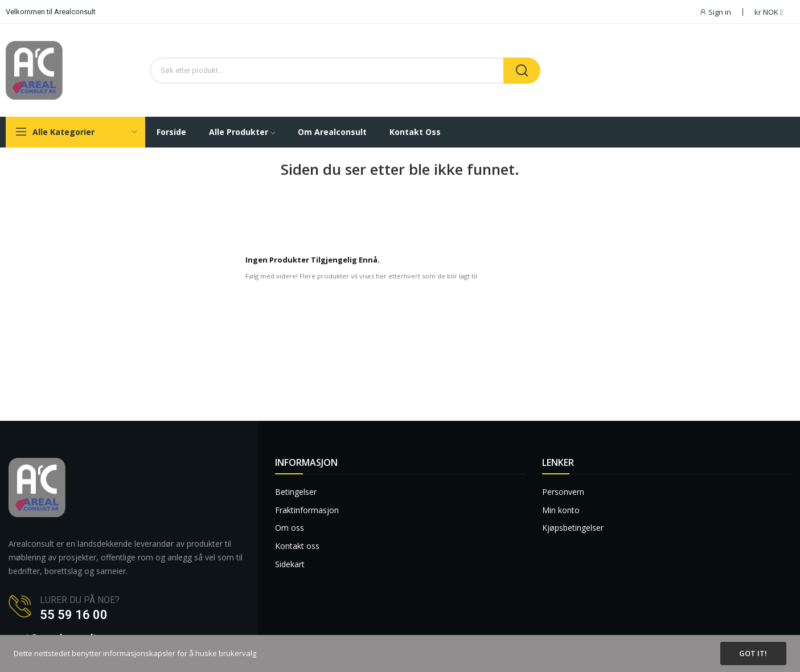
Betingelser (296, 492)
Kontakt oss (297, 546)
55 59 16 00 (74, 615)
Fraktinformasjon (307, 510)
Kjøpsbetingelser (573, 528)
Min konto (561, 510)
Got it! (753, 653)
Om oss (290, 528)
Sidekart (290, 564)
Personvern (563, 492)
